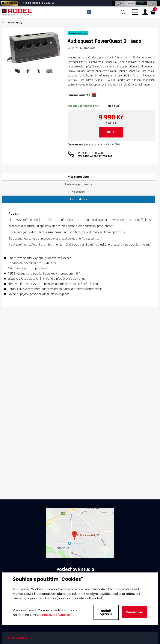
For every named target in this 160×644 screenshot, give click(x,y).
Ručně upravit (106, 612)
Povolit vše (135, 612)
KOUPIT (111, 132)
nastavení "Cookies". (57, 615)
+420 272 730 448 (101, 156)
